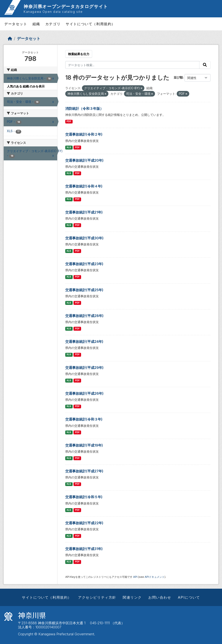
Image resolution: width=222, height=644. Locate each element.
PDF (69, 121)
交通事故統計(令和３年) (84, 419)
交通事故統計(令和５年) (84, 497)
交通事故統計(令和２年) (84, 134)
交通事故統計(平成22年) (84, 523)
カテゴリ (53, 24)
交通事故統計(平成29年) (84, 368)
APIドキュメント (155, 577)
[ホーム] (10, 39)
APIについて (189, 597)
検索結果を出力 (79, 54)
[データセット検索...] (132, 65)
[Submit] (205, 65)
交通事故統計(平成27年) (84, 471)
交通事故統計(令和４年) (84, 186)
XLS (69, 147)
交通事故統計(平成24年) (84, 342)
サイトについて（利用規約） (91, 24)
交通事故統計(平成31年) (84, 549)
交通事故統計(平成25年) (84, 290)
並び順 (178, 77)
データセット (16, 24)
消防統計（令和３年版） (84, 108)
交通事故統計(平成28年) (84, 316)
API (135, 577)
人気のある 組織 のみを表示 (26, 86)
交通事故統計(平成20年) (84, 160)
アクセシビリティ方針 (97, 597)
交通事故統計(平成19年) (84, 445)
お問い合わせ (160, 597)
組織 (36, 24)
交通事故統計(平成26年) (84, 393)
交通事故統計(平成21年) (84, 212)
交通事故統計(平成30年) (84, 238)
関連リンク (132, 597)
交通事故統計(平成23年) (84, 264)
